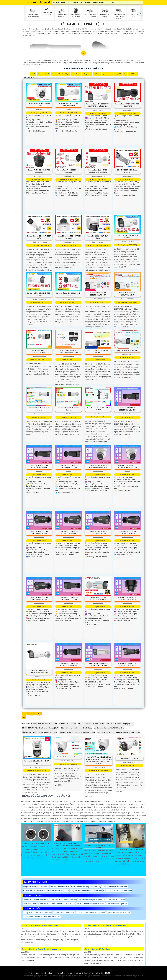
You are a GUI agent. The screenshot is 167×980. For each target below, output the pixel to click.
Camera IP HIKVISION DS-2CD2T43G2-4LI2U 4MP (127, 409)
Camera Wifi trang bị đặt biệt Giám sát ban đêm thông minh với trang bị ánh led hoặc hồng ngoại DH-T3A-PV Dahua (99, 760)
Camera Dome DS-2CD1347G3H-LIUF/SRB (39, 105)
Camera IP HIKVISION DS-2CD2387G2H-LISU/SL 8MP (98, 466)
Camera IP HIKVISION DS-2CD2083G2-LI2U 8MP (39, 532)
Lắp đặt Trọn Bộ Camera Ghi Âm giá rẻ (38, 913)
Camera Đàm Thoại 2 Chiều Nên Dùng (117, 891)
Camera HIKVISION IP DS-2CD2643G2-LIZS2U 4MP (127, 664)
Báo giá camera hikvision (60, 887)
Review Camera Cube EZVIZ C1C (37, 844)
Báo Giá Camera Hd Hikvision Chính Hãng (76, 728)
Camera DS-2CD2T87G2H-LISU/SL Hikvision (98, 351)
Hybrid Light (56, 74)
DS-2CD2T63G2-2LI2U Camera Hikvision (68, 409)
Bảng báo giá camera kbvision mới (36, 887)
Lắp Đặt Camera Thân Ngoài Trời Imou (91, 904)
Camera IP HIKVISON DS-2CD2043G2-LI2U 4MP (127, 532)
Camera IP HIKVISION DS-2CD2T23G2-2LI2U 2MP (69, 598)
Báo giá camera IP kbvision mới (35, 891)
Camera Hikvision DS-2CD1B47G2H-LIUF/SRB (39, 294)
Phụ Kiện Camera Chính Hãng (96, 2)
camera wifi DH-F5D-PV (130, 758)
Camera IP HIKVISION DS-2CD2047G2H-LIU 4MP (98, 532)
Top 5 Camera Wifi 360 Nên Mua (63, 904)
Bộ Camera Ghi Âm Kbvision (64, 913)
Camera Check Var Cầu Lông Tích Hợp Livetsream (105, 925)
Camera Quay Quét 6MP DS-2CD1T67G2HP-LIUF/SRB (98, 171)
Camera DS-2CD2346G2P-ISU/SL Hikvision (98, 237)
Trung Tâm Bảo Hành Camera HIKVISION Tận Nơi (77, 732)
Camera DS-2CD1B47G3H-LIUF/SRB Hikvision (69, 105)
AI (72, 74)
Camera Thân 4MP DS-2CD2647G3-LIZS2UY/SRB (127, 105)
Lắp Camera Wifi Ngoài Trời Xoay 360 (92, 900)
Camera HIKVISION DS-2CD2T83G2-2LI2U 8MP (98, 598)
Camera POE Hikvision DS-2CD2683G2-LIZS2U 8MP (39, 672)
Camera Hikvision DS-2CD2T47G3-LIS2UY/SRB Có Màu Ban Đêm (98, 105)
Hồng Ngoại (87, 74)
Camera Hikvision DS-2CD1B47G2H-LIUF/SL (69, 294)
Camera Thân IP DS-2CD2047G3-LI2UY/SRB (69, 171)
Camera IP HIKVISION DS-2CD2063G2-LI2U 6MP (69, 532)
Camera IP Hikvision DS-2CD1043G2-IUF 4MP (39, 351)
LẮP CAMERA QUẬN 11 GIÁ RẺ (38, 3)
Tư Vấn (111, 2)
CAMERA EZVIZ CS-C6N (67, 724)
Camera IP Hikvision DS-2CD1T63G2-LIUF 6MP (98, 294)
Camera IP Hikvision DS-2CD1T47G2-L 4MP (127, 294)
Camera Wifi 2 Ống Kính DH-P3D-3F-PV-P (37, 762)
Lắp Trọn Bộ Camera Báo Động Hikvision (91, 913)
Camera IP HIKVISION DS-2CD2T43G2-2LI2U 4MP (39, 466)
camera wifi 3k (28, 78)
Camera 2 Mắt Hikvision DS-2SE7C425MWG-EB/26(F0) (69, 351)
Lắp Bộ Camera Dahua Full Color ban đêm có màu (42, 917)
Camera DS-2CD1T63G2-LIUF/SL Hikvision (127, 237)
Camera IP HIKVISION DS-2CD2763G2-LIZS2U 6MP (127, 598)
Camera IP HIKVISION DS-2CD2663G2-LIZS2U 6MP (69, 664)
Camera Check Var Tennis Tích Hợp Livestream (41, 949)
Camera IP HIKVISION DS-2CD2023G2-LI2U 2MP (39, 598)
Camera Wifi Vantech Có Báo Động (64, 900)
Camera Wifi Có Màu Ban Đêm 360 (36, 900)
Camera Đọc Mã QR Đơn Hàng (97, 949)
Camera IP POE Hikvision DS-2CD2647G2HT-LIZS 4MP (98, 664)
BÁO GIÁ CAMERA (59, 2)
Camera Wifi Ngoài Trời (116, 900)
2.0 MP (33, 74)
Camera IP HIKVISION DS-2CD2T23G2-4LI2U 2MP (69, 466)
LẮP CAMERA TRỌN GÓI (75, 2)
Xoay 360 (118, 74)
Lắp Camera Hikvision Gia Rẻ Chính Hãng (109, 728)
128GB (47, 74)
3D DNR (78, 74)
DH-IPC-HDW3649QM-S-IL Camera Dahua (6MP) (40, 728)
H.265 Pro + (133, 74)
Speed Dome (107, 74)
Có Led (40, 74)
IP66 (125, 74)
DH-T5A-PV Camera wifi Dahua (68, 757)
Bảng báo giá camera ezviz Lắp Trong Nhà (86, 891)
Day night (66, 74)
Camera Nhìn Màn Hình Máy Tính (115, 887)
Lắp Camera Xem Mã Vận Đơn (130, 850)
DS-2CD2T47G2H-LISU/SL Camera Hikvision (98, 409)
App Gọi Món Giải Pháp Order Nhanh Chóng (40, 925)
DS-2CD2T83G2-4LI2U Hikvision (127, 350)
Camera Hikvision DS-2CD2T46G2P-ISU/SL (39, 237)
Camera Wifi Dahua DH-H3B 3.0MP (44, 724)
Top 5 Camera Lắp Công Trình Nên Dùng (86, 887)
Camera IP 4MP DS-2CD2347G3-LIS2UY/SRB (39, 171)
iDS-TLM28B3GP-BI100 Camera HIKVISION (127, 171)
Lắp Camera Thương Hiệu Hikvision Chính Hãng (40, 732)
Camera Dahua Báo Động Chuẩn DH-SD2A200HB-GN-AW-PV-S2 (68, 845)
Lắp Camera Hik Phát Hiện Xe (84, 24)
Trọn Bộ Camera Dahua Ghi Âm (118, 913)
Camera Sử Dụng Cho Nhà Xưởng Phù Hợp (99, 846)
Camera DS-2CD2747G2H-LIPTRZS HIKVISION (69, 237)
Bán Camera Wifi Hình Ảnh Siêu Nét (36, 904)
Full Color (97, 74)
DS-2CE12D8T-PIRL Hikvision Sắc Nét (91, 724)
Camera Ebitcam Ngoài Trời (117, 904)
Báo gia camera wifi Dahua (58, 891)
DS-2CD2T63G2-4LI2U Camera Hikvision (39, 409)
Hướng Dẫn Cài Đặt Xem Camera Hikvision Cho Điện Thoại (119, 732)
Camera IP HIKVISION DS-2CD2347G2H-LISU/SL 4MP (127, 466)
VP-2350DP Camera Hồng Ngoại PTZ (120, 724)
